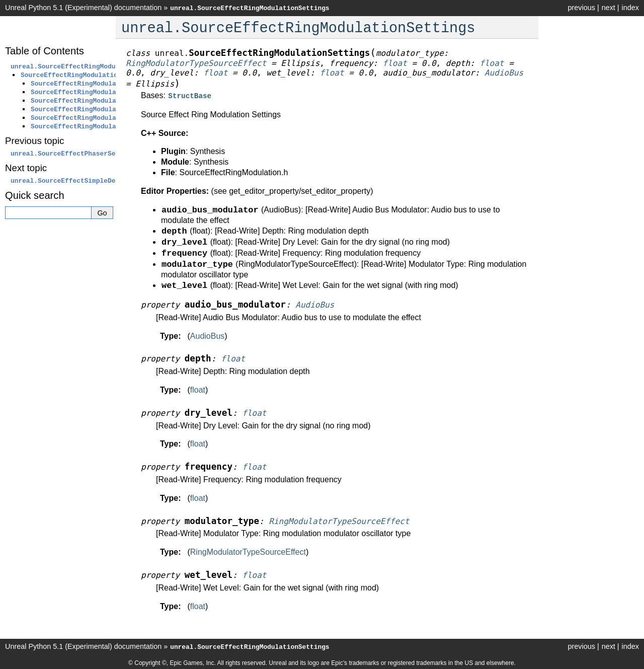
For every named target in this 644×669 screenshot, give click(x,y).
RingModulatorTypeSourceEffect (248, 551)
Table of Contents (45, 51)
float (198, 389)
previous (581, 8)
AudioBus (208, 335)
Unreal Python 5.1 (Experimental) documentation (83, 8)
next (609, 8)
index (630, 8)
